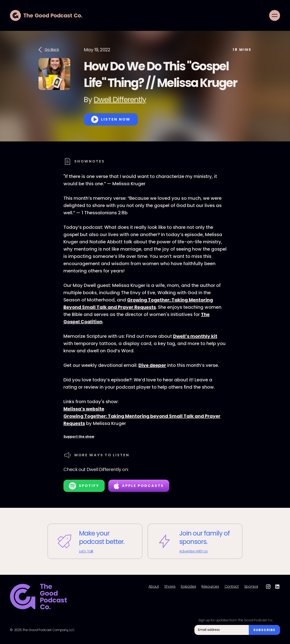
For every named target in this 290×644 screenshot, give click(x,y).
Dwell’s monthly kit (195, 336)
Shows (170, 587)
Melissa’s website (84, 409)
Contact (232, 587)
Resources (210, 587)
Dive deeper (152, 365)
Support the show (79, 437)
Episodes (188, 587)
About (154, 587)
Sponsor (251, 587)
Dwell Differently (120, 100)
